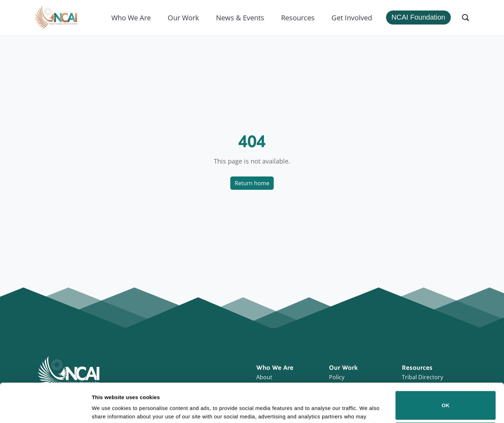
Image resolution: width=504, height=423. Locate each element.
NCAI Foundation (418, 17)
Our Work (183, 18)
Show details (108, 408)
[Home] (56, 18)
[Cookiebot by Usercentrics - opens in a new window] (45, 409)
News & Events (240, 18)
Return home (252, 183)
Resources (298, 18)
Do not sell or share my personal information (446, 400)
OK (446, 369)
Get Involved (352, 18)
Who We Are (131, 18)
